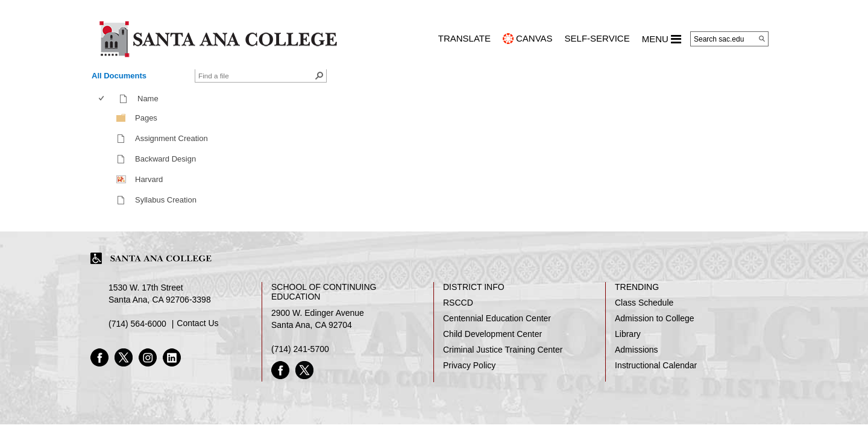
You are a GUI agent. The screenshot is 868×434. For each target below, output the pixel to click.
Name (151, 99)
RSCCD (458, 303)
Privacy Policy (469, 365)
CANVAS (534, 38)
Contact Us (197, 323)
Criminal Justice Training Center (503, 350)
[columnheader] (104, 99)
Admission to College (655, 318)
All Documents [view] (119, 76)
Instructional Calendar (656, 365)
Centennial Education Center (497, 318)
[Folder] (121, 117)
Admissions (637, 350)
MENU (662, 39)
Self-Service (597, 38)
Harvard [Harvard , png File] (149, 179)
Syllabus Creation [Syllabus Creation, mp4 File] (166, 200)
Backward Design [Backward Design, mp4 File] (165, 159)
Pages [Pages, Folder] (146, 118)
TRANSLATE (464, 38)
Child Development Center (492, 334)
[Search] (762, 39)
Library (628, 334)
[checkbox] (101, 99)
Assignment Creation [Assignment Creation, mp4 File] (171, 138)
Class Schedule (644, 303)
